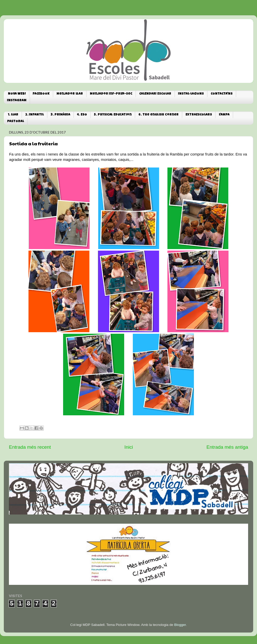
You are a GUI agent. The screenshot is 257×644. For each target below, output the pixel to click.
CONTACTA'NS (222, 94)
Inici (129, 447)
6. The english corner (159, 115)
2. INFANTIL (34, 115)
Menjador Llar (70, 94)
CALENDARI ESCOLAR (155, 94)
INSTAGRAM (17, 101)
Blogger (180, 625)
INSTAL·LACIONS (191, 94)
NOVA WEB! (17, 94)
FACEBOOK (41, 94)
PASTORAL (16, 121)
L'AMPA (224, 115)
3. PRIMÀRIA (60, 115)
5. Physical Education (113, 115)
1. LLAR (13, 115)
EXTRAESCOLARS (199, 115)
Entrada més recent (30, 447)
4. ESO (82, 115)
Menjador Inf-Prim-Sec (111, 94)
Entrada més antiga (227, 447)
